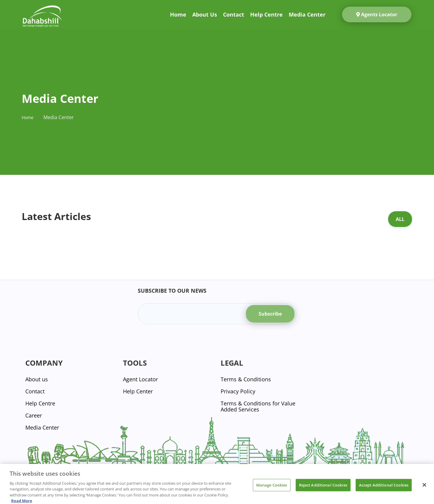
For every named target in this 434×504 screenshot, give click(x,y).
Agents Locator (377, 14)
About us (205, 14)
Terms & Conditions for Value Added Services (258, 406)
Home (178, 14)
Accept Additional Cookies (384, 488)
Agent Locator (140, 379)
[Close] (424, 488)
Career (34, 415)
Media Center (307, 14)
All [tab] (400, 219)
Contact (234, 14)
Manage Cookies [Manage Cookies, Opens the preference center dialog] (272, 488)
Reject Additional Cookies (323, 488)
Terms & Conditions (246, 379)
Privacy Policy (238, 391)
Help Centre (266, 14)
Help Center (138, 391)
